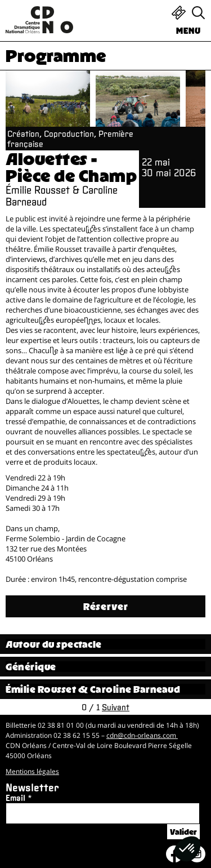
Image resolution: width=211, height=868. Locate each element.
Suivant (116, 707)
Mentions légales (32, 771)
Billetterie (179, 13)
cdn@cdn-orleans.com (142, 735)
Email (15, 798)
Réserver (106, 606)
